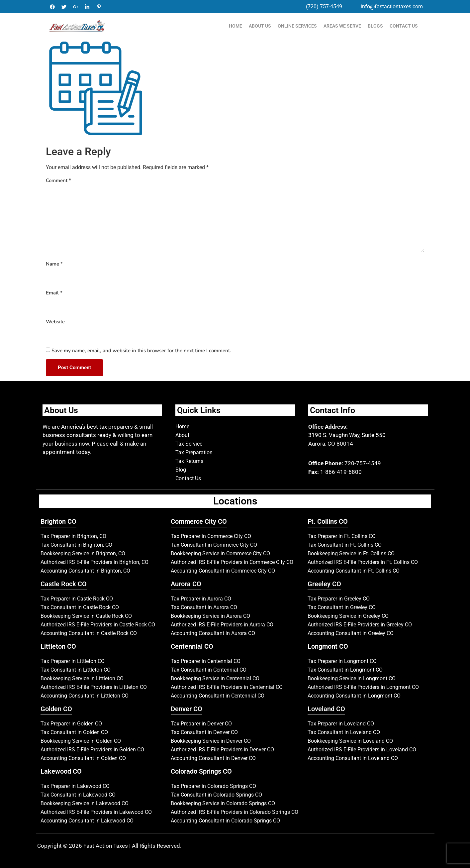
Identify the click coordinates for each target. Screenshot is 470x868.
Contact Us (404, 26)
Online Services (297, 26)
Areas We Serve (342, 26)
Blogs (375, 26)
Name (54, 264)
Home (235, 26)
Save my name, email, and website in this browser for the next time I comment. (141, 351)
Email (54, 293)
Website (55, 322)
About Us (260, 26)
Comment (58, 180)
